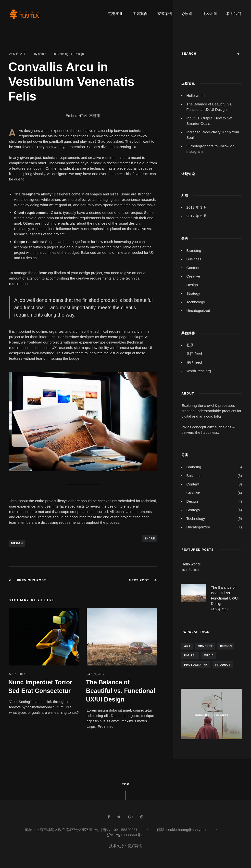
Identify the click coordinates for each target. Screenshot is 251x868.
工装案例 (140, 14)
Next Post (139, 580)
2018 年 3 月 (197, 207)
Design (79, 54)
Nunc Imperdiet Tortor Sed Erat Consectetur (40, 686)
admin (42, 54)
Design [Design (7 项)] (226, 646)
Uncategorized (198, 311)
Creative (193, 276)
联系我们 (234, 14)
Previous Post (31, 580)
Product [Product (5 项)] (223, 665)
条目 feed (194, 354)
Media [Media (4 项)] (209, 655)
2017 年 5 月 (197, 216)
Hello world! (196, 96)
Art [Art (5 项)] (187, 646)
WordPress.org (199, 371)
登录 (190, 345)
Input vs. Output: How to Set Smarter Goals (209, 121)
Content (193, 268)
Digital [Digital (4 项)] (190, 655)
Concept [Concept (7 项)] (205, 646)
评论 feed (194, 362)
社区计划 (209, 14)
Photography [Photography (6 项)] (196, 665)
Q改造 (187, 14)
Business (194, 259)
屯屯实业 (115, 14)
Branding (63, 54)
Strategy (193, 293)
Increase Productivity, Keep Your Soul (213, 135)
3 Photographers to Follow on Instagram (210, 149)
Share (150, 538)
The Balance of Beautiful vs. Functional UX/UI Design (121, 691)
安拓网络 (135, 846)
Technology (196, 302)
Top (125, 784)
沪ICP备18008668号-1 (125, 835)
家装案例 (165, 14)
